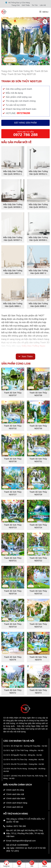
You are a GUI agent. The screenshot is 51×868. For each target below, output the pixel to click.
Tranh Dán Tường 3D (23, 71)
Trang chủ (6, 71)
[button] (45, 22)
